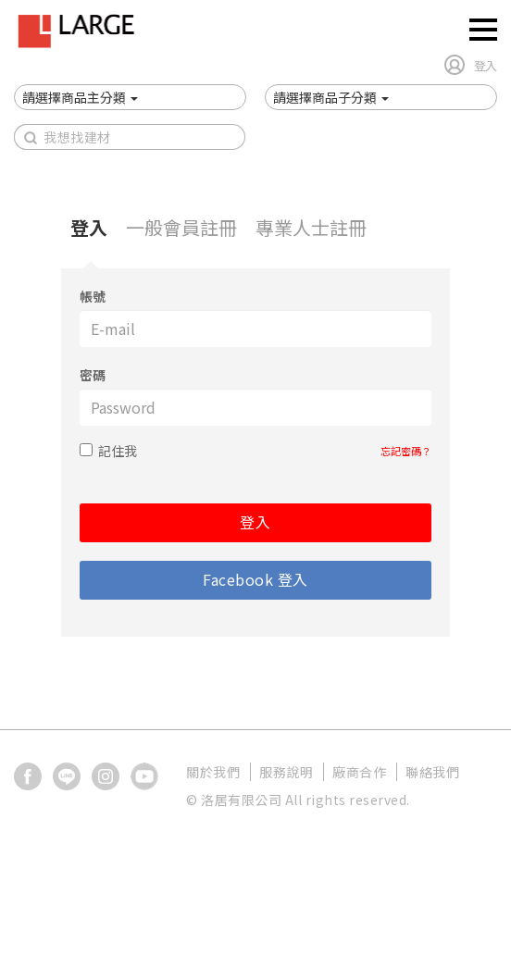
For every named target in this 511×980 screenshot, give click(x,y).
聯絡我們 (432, 772)
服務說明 (286, 772)
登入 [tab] (89, 227)
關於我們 (213, 772)
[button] (80, 97)
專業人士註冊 (311, 227)
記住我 (118, 451)
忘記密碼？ (406, 451)
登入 (255, 522)
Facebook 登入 (255, 579)
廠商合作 (359, 772)
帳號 (93, 296)
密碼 (93, 375)
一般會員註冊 (181, 227)
